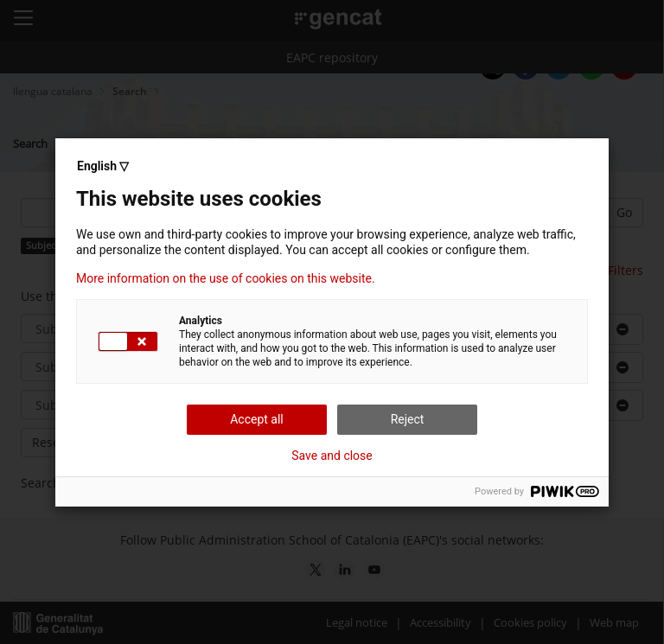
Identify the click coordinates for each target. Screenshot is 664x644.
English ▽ (103, 166)
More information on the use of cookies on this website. (226, 278)
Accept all (257, 419)
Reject (408, 419)
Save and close (332, 456)
